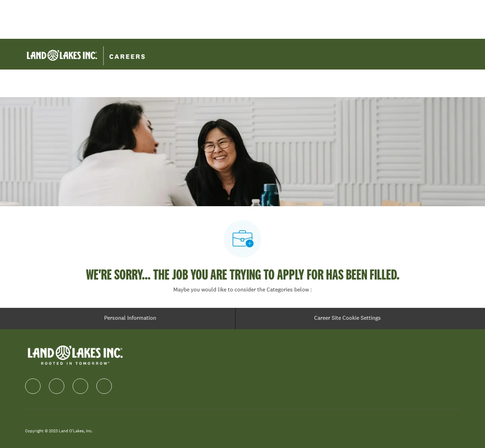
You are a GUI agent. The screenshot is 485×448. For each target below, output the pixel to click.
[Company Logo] (86, 53)
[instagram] (80, 386)
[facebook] (33, 386)
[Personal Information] (130, 319)
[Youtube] (104, 386)
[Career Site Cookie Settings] (348, 319)
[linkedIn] (57, 386)
